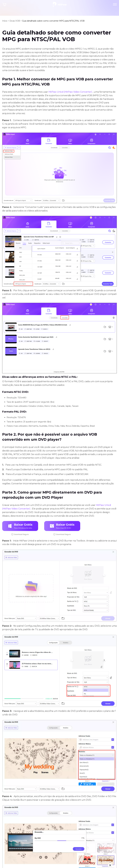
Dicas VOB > (16, 21)
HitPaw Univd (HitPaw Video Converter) (70, 92)
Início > (6, 21)
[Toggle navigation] (115, 4)
